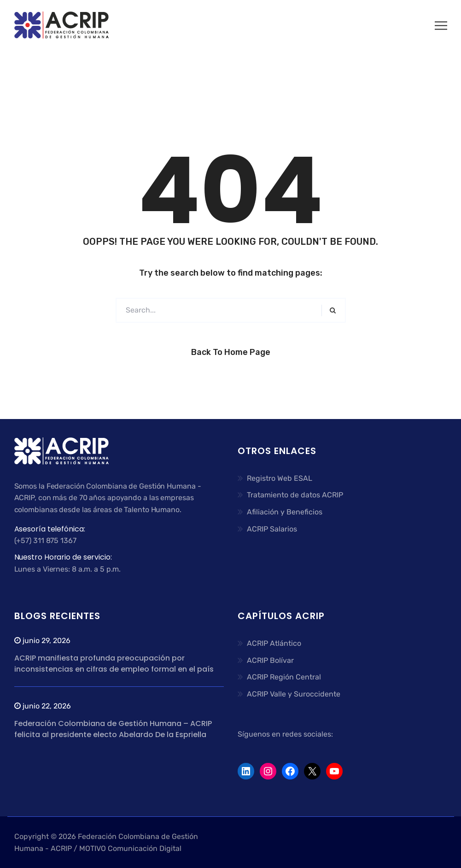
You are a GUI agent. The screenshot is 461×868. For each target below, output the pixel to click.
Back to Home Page (231, 352)
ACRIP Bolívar (270, 660)
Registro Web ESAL (280, 478)
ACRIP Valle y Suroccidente (294, 694)
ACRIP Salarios (272, 529)
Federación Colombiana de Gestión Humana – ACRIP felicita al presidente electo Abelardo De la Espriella (113, 729)
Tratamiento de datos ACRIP (295, 495)
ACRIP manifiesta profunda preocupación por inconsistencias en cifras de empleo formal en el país (114, 664)
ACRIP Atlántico (274, 643)
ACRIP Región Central (284, 677)
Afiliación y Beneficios (285, 512)
